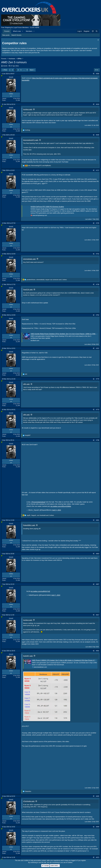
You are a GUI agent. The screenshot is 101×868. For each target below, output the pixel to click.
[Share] (94, 74)
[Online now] (2, 76)
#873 (98, 857)
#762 (98, 315)
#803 (98, 554)
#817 (98, 615)
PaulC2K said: (28, 289)
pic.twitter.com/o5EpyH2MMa (61, 506)
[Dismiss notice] (98, 40)
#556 (98, 74)
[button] (23, 31)
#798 (98, 440)
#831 (98, 651)
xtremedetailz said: (29, 259)
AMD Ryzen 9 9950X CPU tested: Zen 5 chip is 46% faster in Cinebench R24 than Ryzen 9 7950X (65, 660)
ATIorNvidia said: (29, 801)
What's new (17, 31)
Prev (5, 70)
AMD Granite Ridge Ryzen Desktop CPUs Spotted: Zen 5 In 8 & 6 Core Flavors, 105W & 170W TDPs (65, 334)
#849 (98, 827)
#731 (98, 254)
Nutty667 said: (28, 656)
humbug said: (28, 109)
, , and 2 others (47, 280)
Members (29, 31)
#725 (98, 223)
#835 (98, 796)
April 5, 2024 (57, 510)
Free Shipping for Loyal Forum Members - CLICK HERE (20, 27)
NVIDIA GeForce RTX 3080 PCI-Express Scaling (47, 207)
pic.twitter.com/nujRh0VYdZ (40, 591)
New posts (6, 35)
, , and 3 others (40, 515)
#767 (98, 348)
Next (31, 70)
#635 (98, 135)
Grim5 (5, 66)
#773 (98, 410)
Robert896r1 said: (29, 525)
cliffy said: (26, 384)
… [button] (24, 70)
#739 (98, 284)
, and (40, 166)
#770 (98, 379)
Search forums (16, 35)
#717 (98, 170)
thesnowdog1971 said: (31, 140)
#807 (98, 584)
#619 (98, 104)
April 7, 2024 (56, 595)
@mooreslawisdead (38, 502)
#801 (98, 520)
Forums (7, 31)
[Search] (97, 31)
